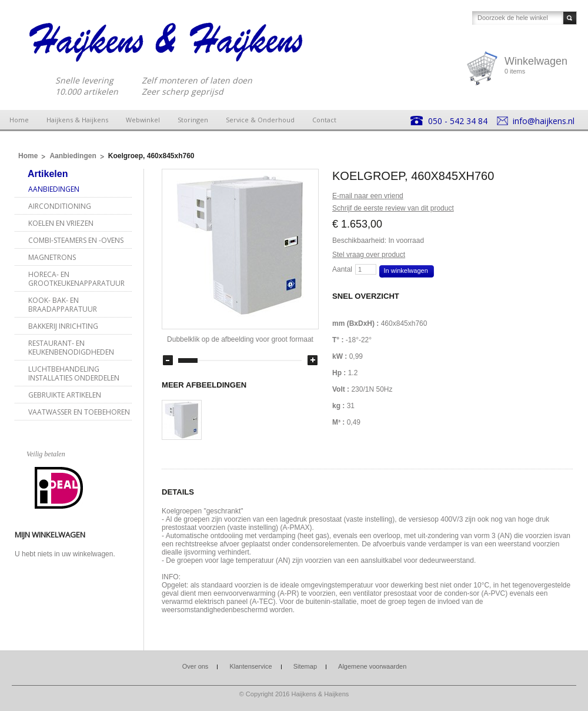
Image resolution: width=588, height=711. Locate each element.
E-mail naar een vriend (368, 196)
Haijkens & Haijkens (77, 120)
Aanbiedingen (73, 156)
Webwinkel (143, 120)
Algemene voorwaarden (372, 666)
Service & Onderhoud (260, 120)
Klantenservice (250, 666)
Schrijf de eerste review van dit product (393, 208)
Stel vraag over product (369, 255)
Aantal (342, 269)
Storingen (193, 120)
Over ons (196, 666)
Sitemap (305, 666)
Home (19, 120)
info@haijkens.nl (544, 121)
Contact (324, 120)
